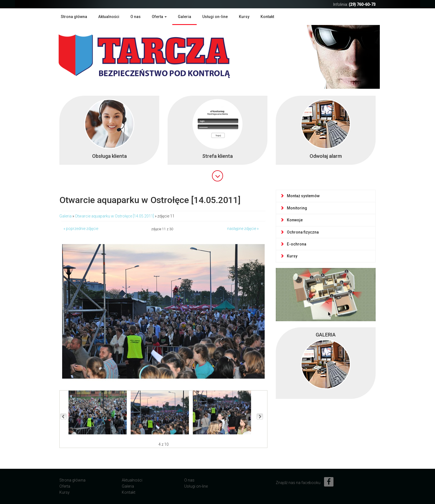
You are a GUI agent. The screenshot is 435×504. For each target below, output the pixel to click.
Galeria (184, 17)
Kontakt (267, 17)
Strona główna (74, 17)
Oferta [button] (159, 17)
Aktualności (109, 17)
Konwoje (291, 220)
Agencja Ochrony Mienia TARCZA (152, 56)
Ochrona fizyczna (299, 232)
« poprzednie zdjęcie (81, 229)
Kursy (244, 17)
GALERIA (326, 335)
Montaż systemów (300, 196)
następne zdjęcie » (243, 229)
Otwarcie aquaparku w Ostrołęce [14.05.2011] (114, 216)
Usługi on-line (215, 17)
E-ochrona (293, 244)
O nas (136, 17)
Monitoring (294, 208)
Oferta (65, 486)
